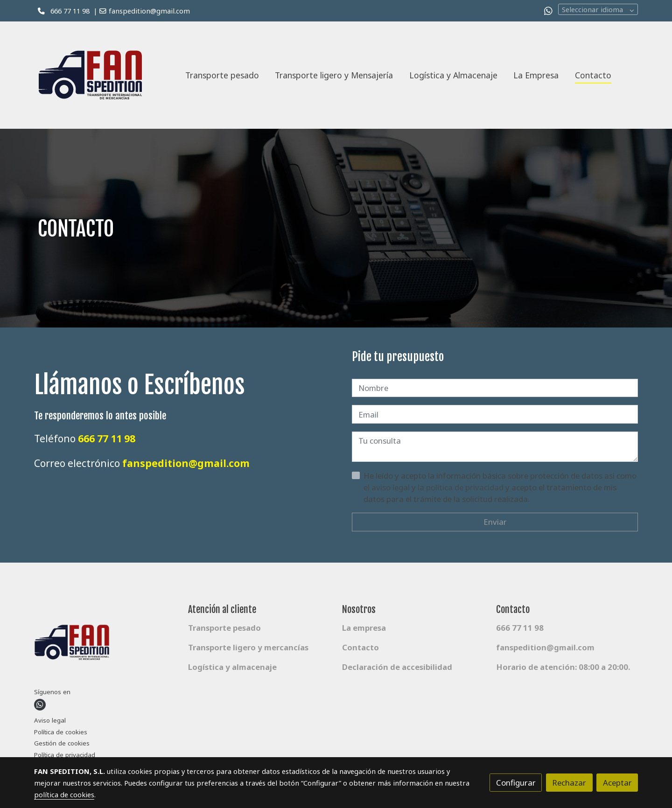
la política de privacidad (462, 487)
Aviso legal (50, 720)
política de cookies (64, 794)
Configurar (516, 783)
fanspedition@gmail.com (149, 11)
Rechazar (569, 783)
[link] (96, 75)
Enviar (495, 522)
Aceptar (617, 783)
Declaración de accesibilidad (397, 667)
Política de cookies (61, 732)
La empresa (364, 628)
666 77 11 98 (70, 11)
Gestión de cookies (62, 743)
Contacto (360, 647)
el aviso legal (388, 487)
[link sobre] (105, 645)
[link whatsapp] (548, 10)
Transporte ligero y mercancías (248, 647)
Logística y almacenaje (232, 667)
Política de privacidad (65, 755)
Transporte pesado (224, 628)
